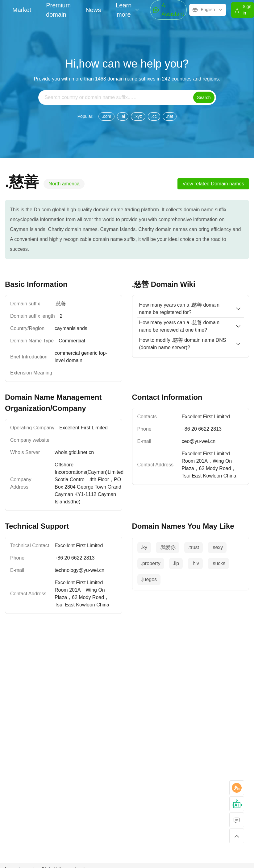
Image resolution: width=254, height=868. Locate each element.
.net (170, 116)
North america (64, 184)
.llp (176, 563)
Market (22, 10)
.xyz (138, 116)
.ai (123, 116)
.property (151, 563)
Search (204, 97)
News (93, 10)
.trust (194, 547)
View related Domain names (213, 184)
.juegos (149, 579)
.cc (154, 116)
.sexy (217, 547)
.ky (144, 547)
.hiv (195, 563)
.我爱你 (168, 547)
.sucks (218, 563)
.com (106, 116)
